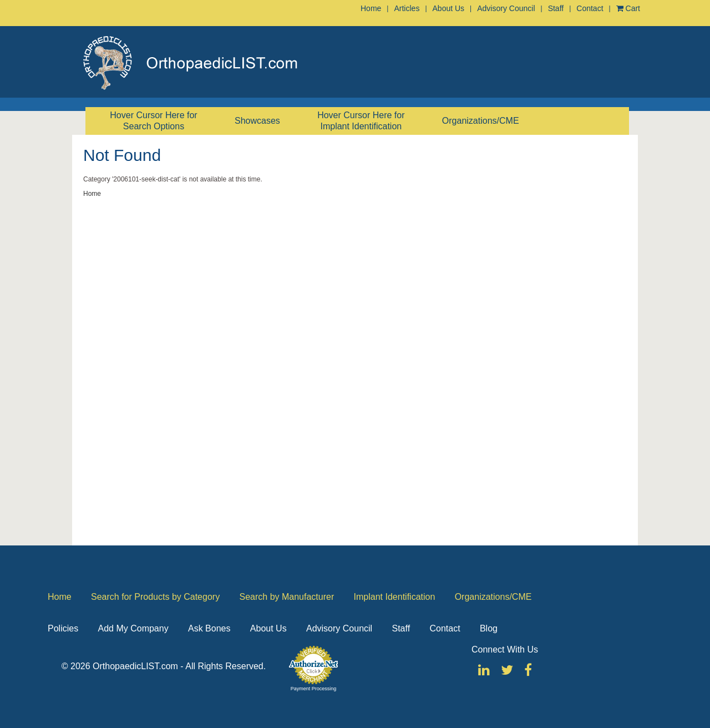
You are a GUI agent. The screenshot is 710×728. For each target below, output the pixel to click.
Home (371, 8)
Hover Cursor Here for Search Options (153, 121)
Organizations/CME (481, 121)
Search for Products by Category (155, 597)
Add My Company (133, 628)
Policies (63, 628)
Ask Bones (209, 628)
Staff (556, 8)
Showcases (257, 121)
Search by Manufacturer (286, 597)
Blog (489, 628)
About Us (449, 8)
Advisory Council (506, 8)
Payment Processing (314, 689)
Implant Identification (395, 597)
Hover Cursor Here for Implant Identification (361, 121)
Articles (407, 8)
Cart (628, 8)
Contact (590, 8)
